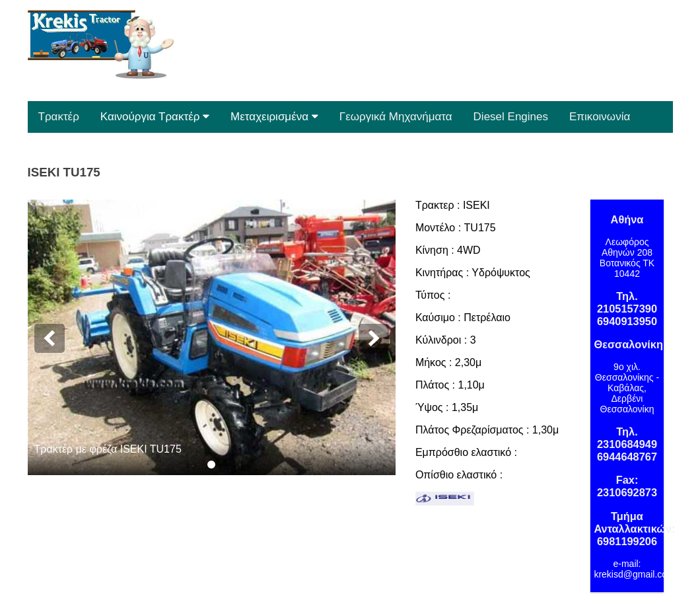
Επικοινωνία (600, 117)
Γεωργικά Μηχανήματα (396, 117)
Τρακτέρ (59, 117)
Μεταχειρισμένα (274, 117)
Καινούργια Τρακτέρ (155, 117)
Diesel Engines (511, 117)
